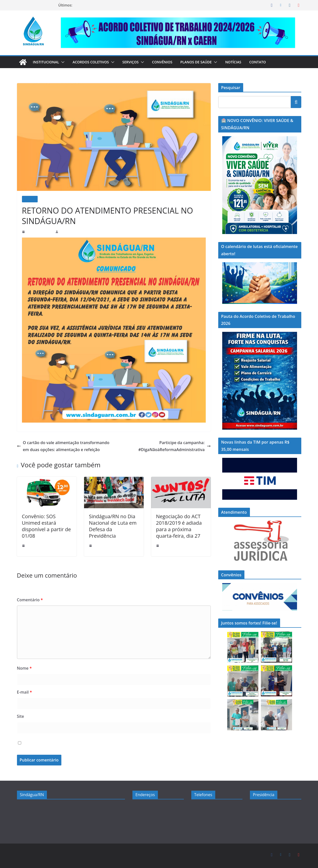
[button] (64, 62)
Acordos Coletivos (94, 62)
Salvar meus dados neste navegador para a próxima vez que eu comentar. (93, 743)
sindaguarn (67, 232)
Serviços (136, 62)
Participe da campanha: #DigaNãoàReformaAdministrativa (178, 446)
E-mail (24, 692)
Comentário (29, 600)
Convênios (169, 62)
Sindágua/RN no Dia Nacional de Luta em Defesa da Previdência (111, 523)
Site (20, 716)
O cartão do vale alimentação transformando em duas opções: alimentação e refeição (61, 446)
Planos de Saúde (204, 62)
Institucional (47, 62)
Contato (267, 62)
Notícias (242, 62)
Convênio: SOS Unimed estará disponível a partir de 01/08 (47, 523)
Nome (23, 668)
